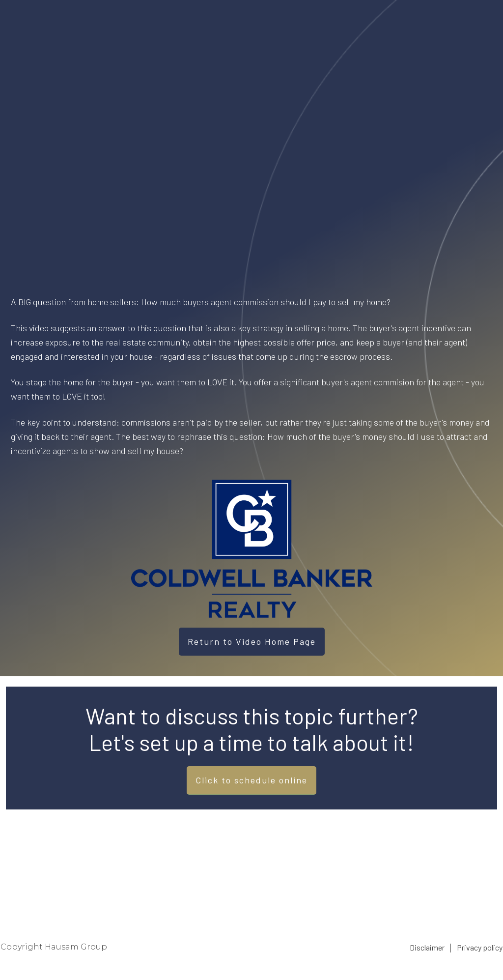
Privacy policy (480, 947)
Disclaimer (427, 947)
